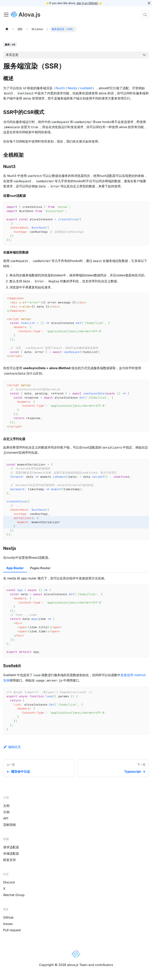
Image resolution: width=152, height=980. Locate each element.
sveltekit (86, 88)
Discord (9, 882)
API (6, 818)
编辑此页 (12, 747)
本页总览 (12, 55)
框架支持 (9, 860)
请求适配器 (11, 847)
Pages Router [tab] (40, 568)
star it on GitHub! (88, 3)
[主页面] (7, 29)
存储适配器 (11, 853)
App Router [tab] (15, 568)
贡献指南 (9, 825)
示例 (6, 812)
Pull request (12, 930)
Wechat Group (14, 895)
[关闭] (149, 3)
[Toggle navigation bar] (6, 15)
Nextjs (72, 88)
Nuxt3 (60, 88)
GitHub (8, 917)
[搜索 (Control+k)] (145, 15)
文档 (6, 806)
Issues (8, 924)
